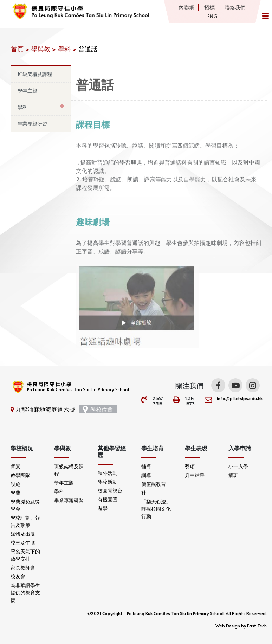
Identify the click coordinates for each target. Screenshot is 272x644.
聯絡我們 (235, 7)
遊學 (103, 508)
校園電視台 (110, 491)
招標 (209, 7)
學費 (15, 493)
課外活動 (108, 473)
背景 (15, 466)
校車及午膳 (23, 543)
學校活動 (108, 482)
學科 (22, 107)
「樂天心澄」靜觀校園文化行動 (156, 509)
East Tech (257, 626)
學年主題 (27, 91)
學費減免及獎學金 (25, 505)
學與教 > (44, 49)
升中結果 (195, 475)
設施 (15, 484)
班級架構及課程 (35, 74)
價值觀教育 (154, 484)
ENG (212, 16)
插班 (233, 475)
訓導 (146, 475)
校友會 (18, 576)
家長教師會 (23, 568)
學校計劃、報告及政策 (25, 521)
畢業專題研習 (32, 124)
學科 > (67, 49)
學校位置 (98, 409)
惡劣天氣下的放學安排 (25, 555)
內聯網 (186, 7)
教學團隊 (20, 475)
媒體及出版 (23, 534)
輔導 (146, 466)
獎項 (190, 466)
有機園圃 (108, 499)
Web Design (228, 626)
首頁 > (20, 49)
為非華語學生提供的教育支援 (25, 593)
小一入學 (238, 466)
